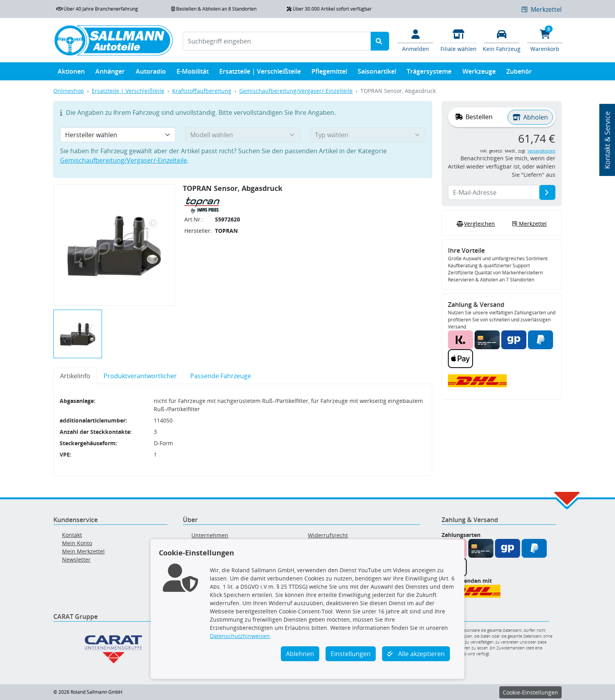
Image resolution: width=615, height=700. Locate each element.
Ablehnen (300, 654)
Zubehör (519, 73)
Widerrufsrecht (328, 535)
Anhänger (110, 73)
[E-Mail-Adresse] (547, 192)
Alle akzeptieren (416, 654)
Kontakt (72, 535)
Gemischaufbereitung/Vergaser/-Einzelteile (296, 91)
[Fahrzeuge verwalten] (502, 40)
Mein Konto (77, 543)
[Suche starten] (380, 41)
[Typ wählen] (368, 135)
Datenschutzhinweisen (240, 636)
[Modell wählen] (243, 135)
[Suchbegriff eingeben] (277, 41)
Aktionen (71, 73)
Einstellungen (351, 654)
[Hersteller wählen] (118, 135)
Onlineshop (69, 91)
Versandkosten (541, 151)
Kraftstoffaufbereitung (202, 91)
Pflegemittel (329, 73)
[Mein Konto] (415, 40)
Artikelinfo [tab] (75, 376)
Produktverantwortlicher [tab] (140, 376)
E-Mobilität (193, 73)
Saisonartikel (377, 73)
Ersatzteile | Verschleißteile (260, 73)
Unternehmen (210, 535)
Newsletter (76, 559)
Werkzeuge (479, 73)
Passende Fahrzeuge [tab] (221, 376)
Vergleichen (475, 224)
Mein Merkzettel (83, 551)
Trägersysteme (429, 73)
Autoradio (151, 73)
